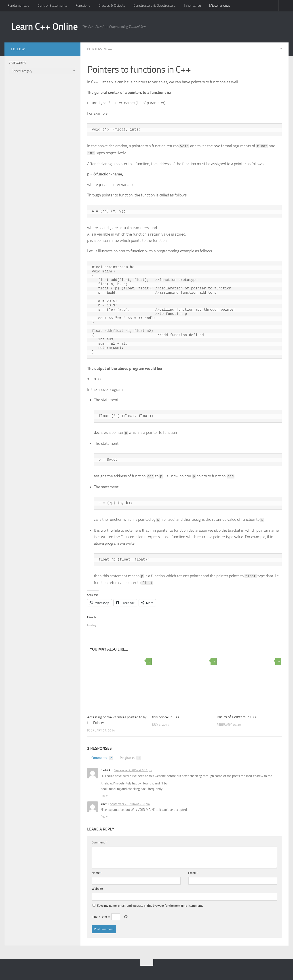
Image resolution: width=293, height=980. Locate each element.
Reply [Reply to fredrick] (104, 796)
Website (97, 889)
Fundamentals (18, 5)
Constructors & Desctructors (154, 5)
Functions (83, 5)
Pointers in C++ (101, 49)
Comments (102, 758)
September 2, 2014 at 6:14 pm (133, 770)
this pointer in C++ (167, 717)
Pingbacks (131, 758)
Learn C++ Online (44, 27)
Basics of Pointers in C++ (237, 717)
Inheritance (192, 5)
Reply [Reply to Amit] (104, 817)
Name (97, 873)
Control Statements (52, 5)
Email (193, 873)
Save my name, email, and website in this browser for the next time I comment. (150, 906)
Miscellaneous (220, 5)
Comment (99, 842)
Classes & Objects (112, 5)
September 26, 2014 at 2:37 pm (130, 804)
